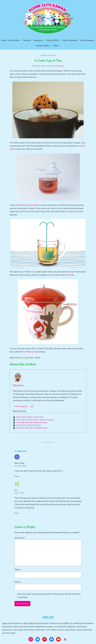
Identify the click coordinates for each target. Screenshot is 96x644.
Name (18, 570)
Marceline (60, 66)
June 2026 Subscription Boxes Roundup (32, 423)
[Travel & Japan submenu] (94, 40)
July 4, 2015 (19, 493)
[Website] (32, 406)
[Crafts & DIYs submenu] (60, 40)
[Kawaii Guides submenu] (51, 46)
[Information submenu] (20, 40)
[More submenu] (59, 46)
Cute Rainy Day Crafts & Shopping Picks (32, 428)
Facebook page (73, 211)
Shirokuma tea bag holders (28, 205)
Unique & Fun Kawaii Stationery (29, 425)
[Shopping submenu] (43, 40)
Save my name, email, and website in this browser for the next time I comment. (49, 596)
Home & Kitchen (48, 55)
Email (18, 582)
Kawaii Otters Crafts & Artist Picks (30, 417)
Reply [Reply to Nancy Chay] (17, 476)
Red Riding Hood (30, 352)
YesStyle (70, 275)
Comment (20, 538)
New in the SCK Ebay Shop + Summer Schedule (35, 420)
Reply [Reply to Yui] (17, 513)
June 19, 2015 (20, 466)
